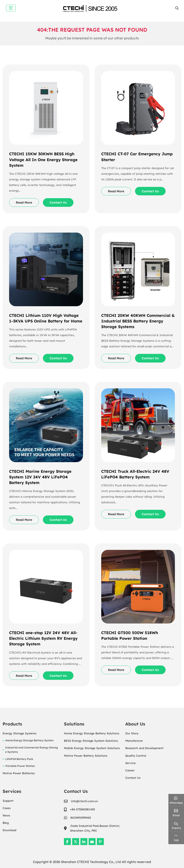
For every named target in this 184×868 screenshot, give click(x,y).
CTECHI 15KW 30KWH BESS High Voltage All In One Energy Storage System (43, 160)
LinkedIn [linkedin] (84, 842)
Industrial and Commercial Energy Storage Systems (32, 750)
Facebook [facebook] (67, 842)
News (6, 815)
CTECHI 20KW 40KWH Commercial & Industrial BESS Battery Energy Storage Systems (138, 321)
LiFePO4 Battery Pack (19, 759)
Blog (6, 823)
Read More (24, 202)
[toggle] (11, 8)
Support (8, 801)
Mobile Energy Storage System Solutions (92, 748)
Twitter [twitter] (76, 842)
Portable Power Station (20, 766)
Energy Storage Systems (20, 733)
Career (130, 770)
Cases (7, 808)
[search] (176, 8)
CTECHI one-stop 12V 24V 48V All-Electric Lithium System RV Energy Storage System (43, 638)
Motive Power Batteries (19, 773)
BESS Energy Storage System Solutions (91, 741)
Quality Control (136, 756)
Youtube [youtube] (92, 842)
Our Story (132, 733)
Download (9, 830)
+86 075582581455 (82, 809)
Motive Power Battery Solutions (86, 756)
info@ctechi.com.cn (84, 801)
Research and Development (144, 748)
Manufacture (134, 741)
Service (130, 763)
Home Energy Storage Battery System (29, 740)
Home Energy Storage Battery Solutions (92, 733)
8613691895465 (81, 818)
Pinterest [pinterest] (100, 842)
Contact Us (58, 202)
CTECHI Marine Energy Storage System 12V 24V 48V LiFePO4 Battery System (40, 477)
